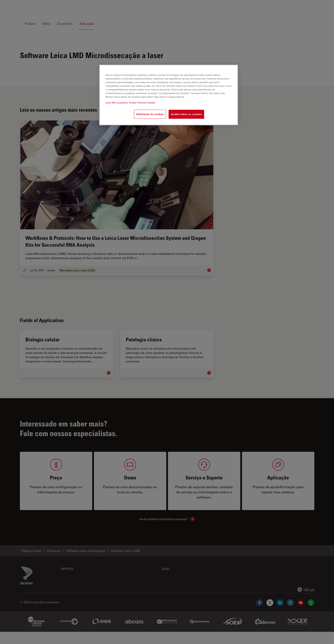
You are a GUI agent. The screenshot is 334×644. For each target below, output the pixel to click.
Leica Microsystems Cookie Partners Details (131, 103)
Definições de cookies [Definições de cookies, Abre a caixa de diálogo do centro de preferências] (150, 114)
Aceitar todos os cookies (186, 114)
